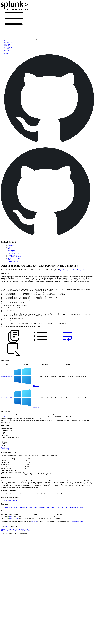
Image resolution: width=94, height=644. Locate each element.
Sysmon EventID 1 (6, 384)
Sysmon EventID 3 (6, 406)
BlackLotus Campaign (11, 509)
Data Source (11, 249)
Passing (11, 524)
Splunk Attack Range (77, 529)
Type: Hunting (63, 270)
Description (11, 246)
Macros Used (11, 250)
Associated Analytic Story (15, 258)
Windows (36, 394)
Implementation (12, 255)
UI (44, 529)
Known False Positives (14, 257)
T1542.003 (4, 447)
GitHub (7, 534)
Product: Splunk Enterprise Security (78, 270)
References (11, 260)
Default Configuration (14, 254)
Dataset (16, 526)
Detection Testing (13, 261)
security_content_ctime (7, 425)
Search (10, 247)
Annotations (11, 252)
